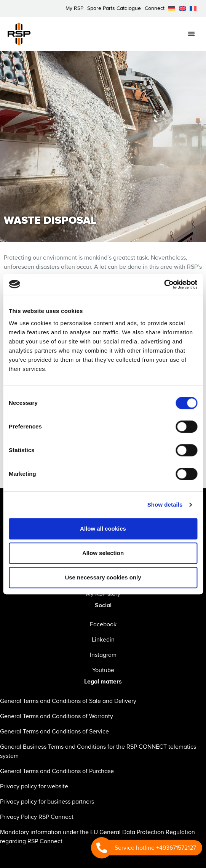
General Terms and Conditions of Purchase (57, 771)
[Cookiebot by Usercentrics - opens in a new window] (164, 284)
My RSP (74, 8)
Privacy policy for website (34, 786)
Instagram (103, 655)
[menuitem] (172, 8)
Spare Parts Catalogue (114, 8)
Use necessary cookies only (103, 577)
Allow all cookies (103, 529)
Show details (165, 505)
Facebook (103, 624)
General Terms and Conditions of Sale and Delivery (68, 701)
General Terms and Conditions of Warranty (57, 716)
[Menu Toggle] (191, 34)
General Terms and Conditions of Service (54, 732)
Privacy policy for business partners (47, 802)
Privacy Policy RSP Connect (37, 817)
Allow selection (103, 553)
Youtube (103, 670)
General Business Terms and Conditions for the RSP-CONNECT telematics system (98, 751)
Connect (155, 8)
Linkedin (103, 640)
